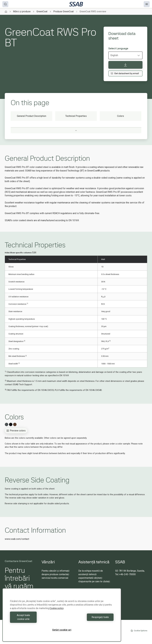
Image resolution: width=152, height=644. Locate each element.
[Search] (5, 4)
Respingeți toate (88, 619)
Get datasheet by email (125, 73)
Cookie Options (139, 631)
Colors (121, 116)
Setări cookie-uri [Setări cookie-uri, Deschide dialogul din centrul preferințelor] (62, 630)
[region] (62, 617)
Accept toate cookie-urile (35, 619)
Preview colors (16, 431)
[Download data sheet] (125, 65)
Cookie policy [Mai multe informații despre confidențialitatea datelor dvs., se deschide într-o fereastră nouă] (57, 612)
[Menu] (147, 4)
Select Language (118, 48)
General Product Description (32, 116)
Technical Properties (76, 116)
